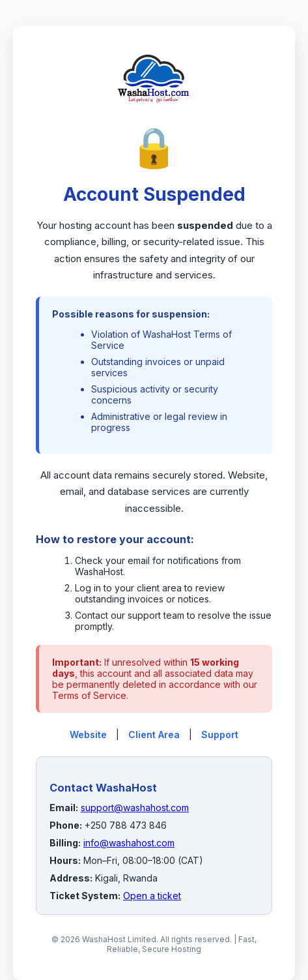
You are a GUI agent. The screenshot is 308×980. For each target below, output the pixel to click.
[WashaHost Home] (154, 117)
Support (220, 735)
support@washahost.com (135, 808)
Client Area (154, 735)
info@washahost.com (129, 843)
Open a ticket (152, 896)
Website (88, 735)
